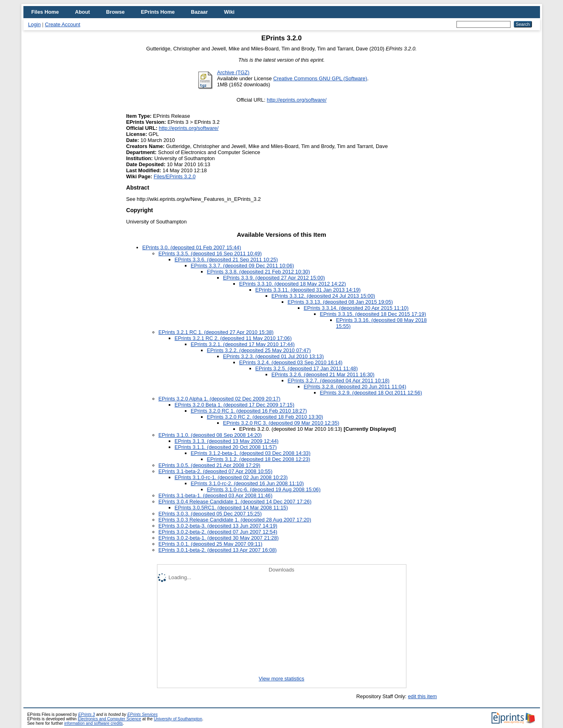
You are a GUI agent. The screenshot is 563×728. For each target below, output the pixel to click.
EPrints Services (143, 714)
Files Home (45, 12)
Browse (115, 12)
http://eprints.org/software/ (297, 100)
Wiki (229, 12)
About (83, 12)
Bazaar (199, 12)
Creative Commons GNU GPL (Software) (320, 78)
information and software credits (93, 723)
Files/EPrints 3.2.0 (175, 176)
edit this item (423, 696)
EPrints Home (158, 12)
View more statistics (281, 679)
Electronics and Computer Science (110, 719)
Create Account (63, 24)
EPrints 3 (87, 714)
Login (35, 24)
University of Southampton (178, 719)
